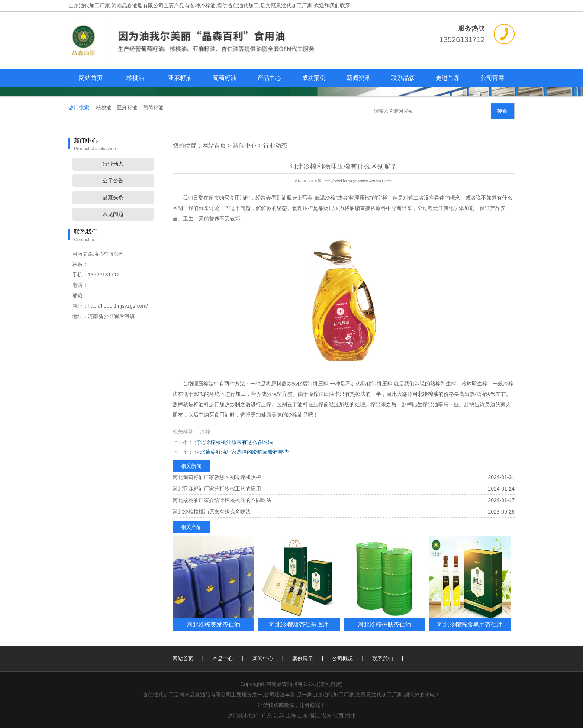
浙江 (315, 715)
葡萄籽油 (225, 78)
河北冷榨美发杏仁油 (213, 624)
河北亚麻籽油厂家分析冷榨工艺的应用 (217, 489)
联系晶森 (403, 78)
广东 (267, 715)
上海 (291, 715)
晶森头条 (113, 197)
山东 (303, 715)
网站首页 (91, 78)
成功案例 (314, 78)
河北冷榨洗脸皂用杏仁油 (470, 624)
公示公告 (113, 181)
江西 (338, 715)
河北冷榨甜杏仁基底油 (299, 624)
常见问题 (113, 214)
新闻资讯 (358, 78)
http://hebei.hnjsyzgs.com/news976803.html (358, 181)
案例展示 (303, 659)
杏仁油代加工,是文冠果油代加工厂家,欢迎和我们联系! (290, 6)
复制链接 (331, 684)
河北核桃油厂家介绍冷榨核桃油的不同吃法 (222, 500)
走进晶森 (448, 78)
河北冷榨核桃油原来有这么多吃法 (233, 442)
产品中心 (269, 78)
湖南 (326, 715)
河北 (350, 715)
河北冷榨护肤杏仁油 (384, 624)
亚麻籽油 (180, 78)
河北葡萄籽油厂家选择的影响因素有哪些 (241, 452)
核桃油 (135, 78)
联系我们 (383, 659)
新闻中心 (245, 145)
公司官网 (492, 78)
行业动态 (113, 164)
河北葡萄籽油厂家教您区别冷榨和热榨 (217, 477)
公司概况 (342, 659)
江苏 (279, 715)
